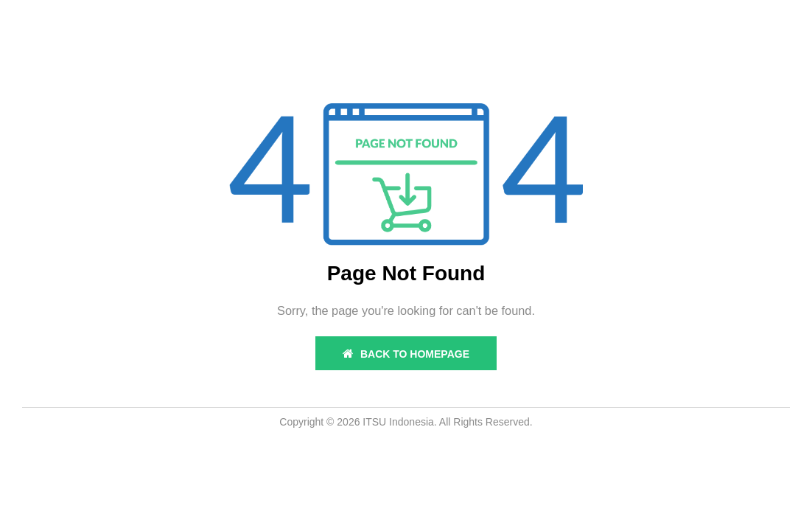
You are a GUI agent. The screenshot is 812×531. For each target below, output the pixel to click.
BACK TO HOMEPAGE (406, 354)
